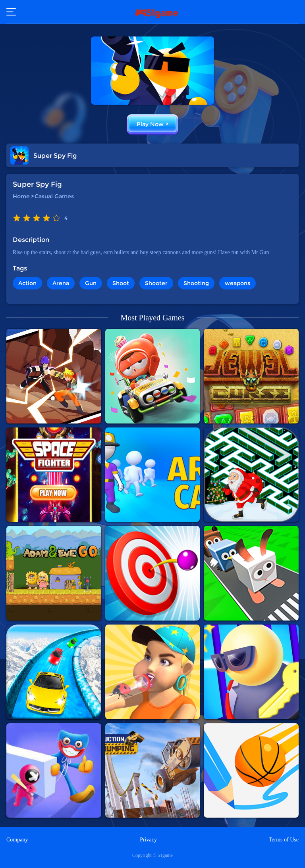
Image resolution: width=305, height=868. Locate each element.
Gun (91, 283)
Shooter (156, 283)
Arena (61, 283)
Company (17, 840)
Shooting (196, 283)
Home (21, 196)
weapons (237, 283)
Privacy (148, 840)
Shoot (121, 283)
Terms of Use (284, 840)
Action (27, 283)
